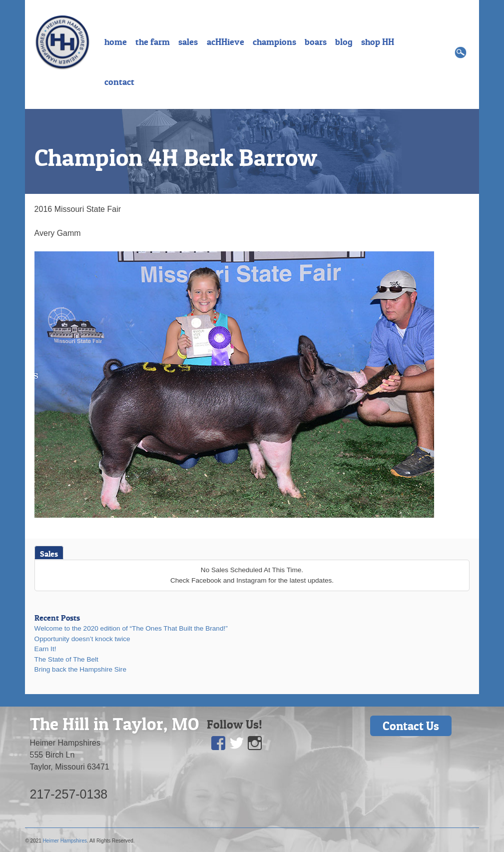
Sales (49, 554)
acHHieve (226, 42)
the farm (153, 42)
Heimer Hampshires (65, 841)
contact (119, 82)
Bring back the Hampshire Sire (80, 669)
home (116, 42)
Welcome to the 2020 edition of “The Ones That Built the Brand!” (131, 628)
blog (344, 42)
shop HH (378, 42)
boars (316, 42)
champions (274, 42)
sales (188, 42)
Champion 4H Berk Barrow (176, 157)
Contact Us (411, 726)
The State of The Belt (66, 659)
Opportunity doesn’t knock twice (82, 639)
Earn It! (45, 649)
